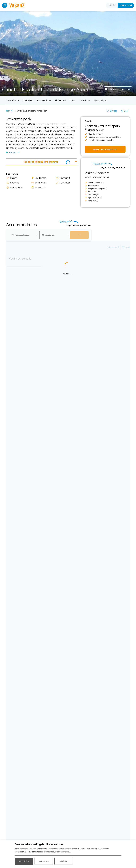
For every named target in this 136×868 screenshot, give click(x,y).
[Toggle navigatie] (5, 5)
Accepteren (24, 861)
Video (127, 89)
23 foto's (111, 89)
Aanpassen (44, 861)
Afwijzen (64, 861)
